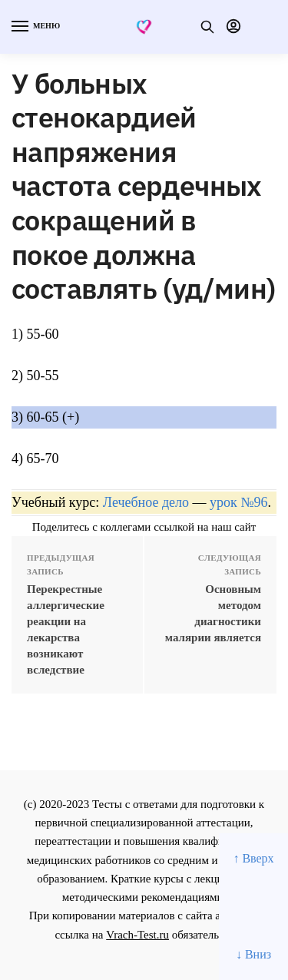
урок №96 (238, 502)
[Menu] (35, 27)
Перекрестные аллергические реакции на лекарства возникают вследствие (66, 629)
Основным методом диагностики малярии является (213, 613)
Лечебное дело (146, 502)
